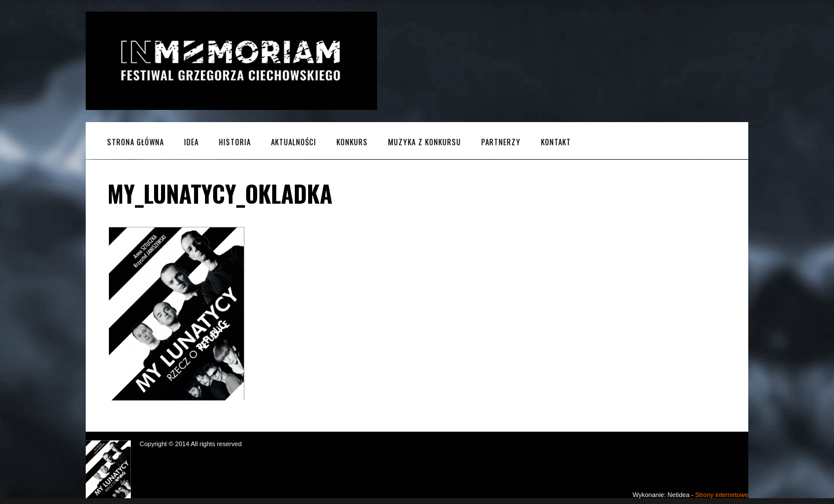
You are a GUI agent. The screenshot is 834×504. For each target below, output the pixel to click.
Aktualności (294, 142)
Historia (235, 142)
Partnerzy (501, 142)
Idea (191, 142)
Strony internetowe (722, 495)
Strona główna (136, 142)
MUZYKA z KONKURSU (425, 142)
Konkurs (352, 142)
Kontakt (556, 142)
